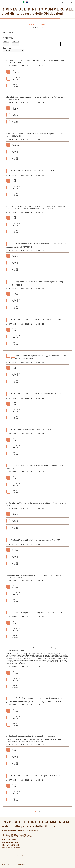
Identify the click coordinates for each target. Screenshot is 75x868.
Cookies (30, 856)
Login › (72, 2)
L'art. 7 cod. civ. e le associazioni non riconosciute (37, 465)
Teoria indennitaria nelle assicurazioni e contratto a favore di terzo (34, 575)
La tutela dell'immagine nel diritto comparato (25, 736)
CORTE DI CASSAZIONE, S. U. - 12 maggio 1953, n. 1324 (35, 540)
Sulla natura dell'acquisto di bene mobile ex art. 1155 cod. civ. (32, 503)
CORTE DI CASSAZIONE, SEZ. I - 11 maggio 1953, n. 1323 (36, 320)
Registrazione (64, 2)
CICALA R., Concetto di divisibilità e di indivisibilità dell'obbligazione (35, 60)
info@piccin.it (11, 839)
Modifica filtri (33, 44)
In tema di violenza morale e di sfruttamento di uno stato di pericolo (34, 648)
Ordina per (7, 48)
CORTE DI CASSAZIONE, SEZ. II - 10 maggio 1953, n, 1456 (36, 394)
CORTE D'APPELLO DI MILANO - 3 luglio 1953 (32, 430)
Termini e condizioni (9, 856)
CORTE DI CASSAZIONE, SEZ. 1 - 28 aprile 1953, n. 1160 (35, 776)
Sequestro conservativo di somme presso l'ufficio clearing (39, 282)
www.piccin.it (33, 830)
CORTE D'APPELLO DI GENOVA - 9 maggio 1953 (32, 171)
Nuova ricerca (53, 44)
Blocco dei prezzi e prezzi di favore (30, 612)
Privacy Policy (21, 856)
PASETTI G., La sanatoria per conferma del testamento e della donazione (36, 97)
